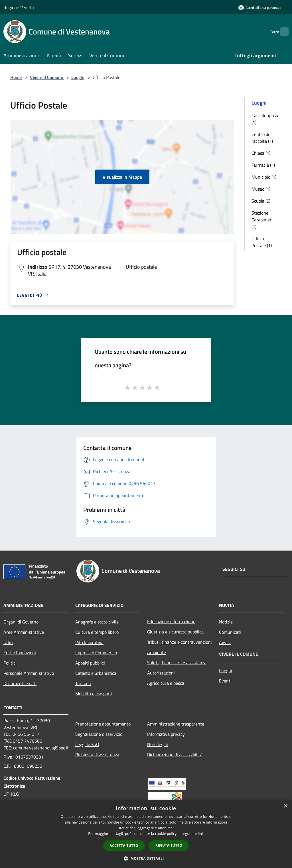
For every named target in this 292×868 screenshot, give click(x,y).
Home (16, 77)
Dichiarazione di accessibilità (175, 755)
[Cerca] (282, 32)
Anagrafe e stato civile (97, 622)
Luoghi (78, 77)
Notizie (226, 622)
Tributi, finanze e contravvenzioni (180, 642)
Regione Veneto (19, 7)
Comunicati (230, 632)
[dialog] (146, 834)
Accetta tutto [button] (124, 846)
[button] (146, 858)
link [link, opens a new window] (201, 834)
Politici (10, 663)
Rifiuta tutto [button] (169, 845)
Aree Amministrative (24, 632)
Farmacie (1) (263, 165)
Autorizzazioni (161, 673)
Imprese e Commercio (96, 653)
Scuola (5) (261, 201)
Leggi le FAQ (87, 744)
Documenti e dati (20, 683)
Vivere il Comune (47, 77)
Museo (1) (261, 189)
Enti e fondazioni (20, 653)
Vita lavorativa (89, 642)
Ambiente (157, 652)
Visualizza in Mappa (122, 177)
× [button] (286, 806)
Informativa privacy (166, 734)
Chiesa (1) (261, 153)
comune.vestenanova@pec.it (41, 748)
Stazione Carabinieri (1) (262, 220)
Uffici (8, 642)
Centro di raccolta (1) (262, 138)
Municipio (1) (264, 177)
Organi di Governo (21, 622)
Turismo (83, 683)
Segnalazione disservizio (99, 734)
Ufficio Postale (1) (262, 242)
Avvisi (225, 642)
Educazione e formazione (171, 622)
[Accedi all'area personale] (260, 8)
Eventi (225, 681)
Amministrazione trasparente (176, 724)
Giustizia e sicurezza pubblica (175, 632)
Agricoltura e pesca (166, 683)
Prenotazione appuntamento (103, 724)
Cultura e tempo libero (97, 632)
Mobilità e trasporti (94, 694)
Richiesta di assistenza (97, 755)
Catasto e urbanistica (96, 673)
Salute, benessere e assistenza (177, 663)
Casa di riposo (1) (265, 119)
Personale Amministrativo (29, 673)
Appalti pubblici (90, 663)
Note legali (158, 744)
